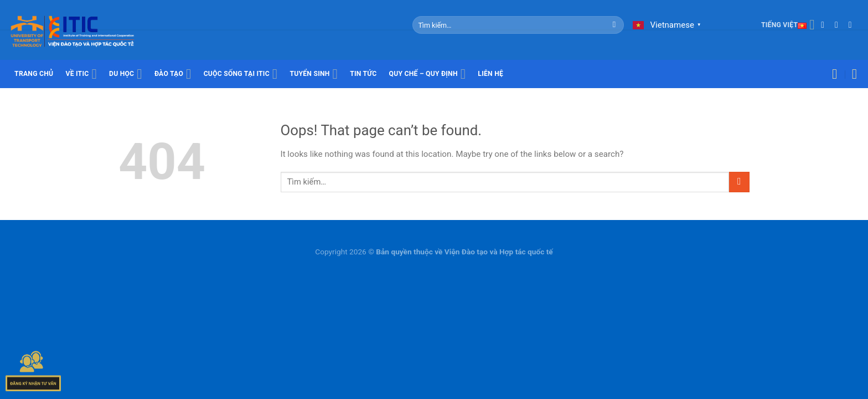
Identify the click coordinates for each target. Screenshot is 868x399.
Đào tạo (173, 74)
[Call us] (853, 25)
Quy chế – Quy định (428, 74)
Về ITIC (81, 74)
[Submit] (614, 25)
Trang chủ (34, 74)
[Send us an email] (839, 25)
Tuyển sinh (314, 74)
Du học (126, 74)
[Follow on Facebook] (825, 25)
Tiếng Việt (788, 25)
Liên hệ (490, 74)
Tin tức (363, 74)
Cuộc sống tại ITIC (241, 74)
